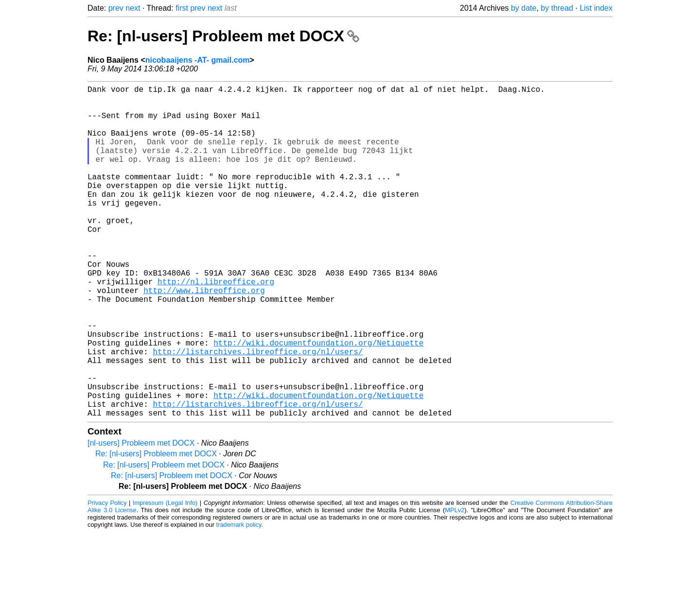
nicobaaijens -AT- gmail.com (198, 60)
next (133, 8)
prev (116, 8)
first (182, 8)
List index (596, 8)
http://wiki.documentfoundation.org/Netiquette (318, 401)
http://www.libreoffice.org (204, 337)
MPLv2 (455, 584)
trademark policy (239, 598)
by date (524, 8)
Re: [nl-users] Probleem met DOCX (223, 36)
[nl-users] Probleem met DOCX (141, 517)
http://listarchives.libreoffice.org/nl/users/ (258, 412)
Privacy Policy (107, 577)
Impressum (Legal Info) (165, 577)
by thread (557, 8)
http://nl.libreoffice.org (216, 326)
